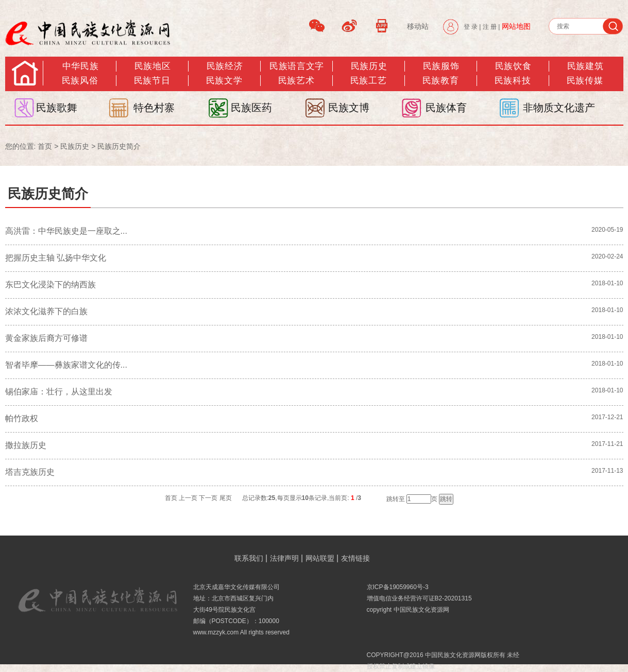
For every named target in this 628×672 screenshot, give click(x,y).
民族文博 (349, 108)
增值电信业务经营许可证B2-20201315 (419, 598)
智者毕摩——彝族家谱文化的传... (66, 365)
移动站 (418, 26)
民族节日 (152, 81)
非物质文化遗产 (559, 108)
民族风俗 (80, 81)
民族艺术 (296, 81)
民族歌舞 (57, 108)
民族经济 (225, 66)
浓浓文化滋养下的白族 (46, 311)
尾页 (226, 498)
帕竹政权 (22, 418)
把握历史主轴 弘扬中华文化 (56, 258)
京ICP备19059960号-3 (398, 587)
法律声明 (284, 558)
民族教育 (440, 81)
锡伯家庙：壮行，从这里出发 (59, 392)
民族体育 (446, 108)
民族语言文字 (296, 66)
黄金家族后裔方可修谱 (46, 338)
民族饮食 (513, 66)
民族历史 (369, 66)
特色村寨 (154, 108)
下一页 (208, 498)
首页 (45, 146)
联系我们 (249, 558)
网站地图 (516, 26)
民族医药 (251, 108)
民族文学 (224, 81)
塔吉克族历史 (30, 472)
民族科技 (513, 81)
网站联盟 (320, 558)
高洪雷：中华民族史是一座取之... (66, 231)
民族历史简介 (119, 146)
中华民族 (80, 66)
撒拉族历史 (26, 445)
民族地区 (152, 66)
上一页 (188, 498)
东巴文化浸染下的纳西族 (50, 285)
